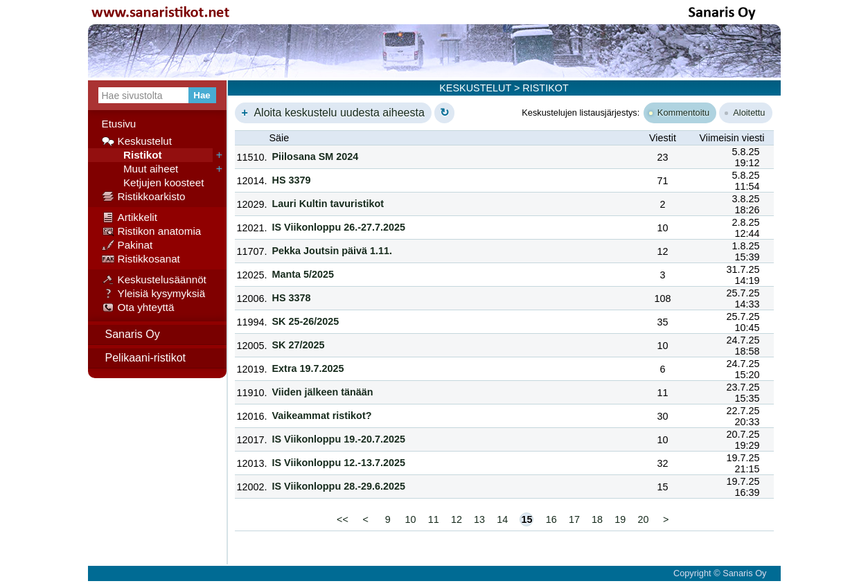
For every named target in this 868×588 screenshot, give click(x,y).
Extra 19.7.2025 (308, 368)
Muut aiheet (140, 169)
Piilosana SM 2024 (316, 157)
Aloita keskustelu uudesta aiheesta (331, 113)
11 (434, 519)
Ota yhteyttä (138, 308)
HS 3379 (292, 180)
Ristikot (132, 155)
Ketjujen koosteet (153, 183)
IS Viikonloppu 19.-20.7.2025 (339, 439)
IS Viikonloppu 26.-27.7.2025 (339, 227)
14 (502, 519)
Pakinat (127, 245)
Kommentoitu (679, 113)
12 (457, 519)
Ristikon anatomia (152, 231)
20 (643, 519)
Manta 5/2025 (303, 274)
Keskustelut (137, 141)
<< (343, 519)
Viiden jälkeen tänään (323, 392)
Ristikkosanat (141, 259)
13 (479, 519)
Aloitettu (745, 113)
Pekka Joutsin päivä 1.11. (333, 251)
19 (620, 519)
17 (574, 519)
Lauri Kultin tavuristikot (328, 204)
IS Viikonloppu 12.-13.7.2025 (339, 463)
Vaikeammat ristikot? (322, 416)
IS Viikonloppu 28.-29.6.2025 (339, 486)
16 (551, 519)
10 (410, 519)
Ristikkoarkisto (144, 197)
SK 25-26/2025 (306, 321)
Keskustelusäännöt (154, 280)
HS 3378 (292, 298)
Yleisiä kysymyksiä (154, 294)
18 (597, 519)
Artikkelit (130, 217)
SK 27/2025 (299, 345)
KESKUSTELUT (475, 88)
